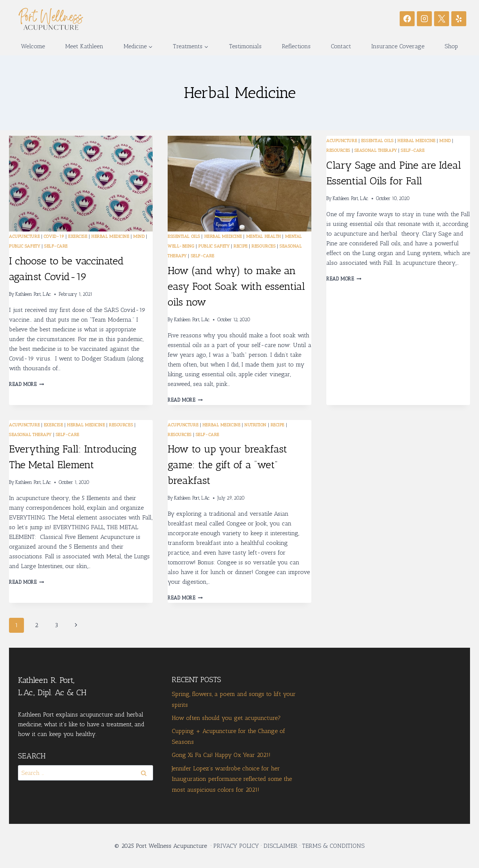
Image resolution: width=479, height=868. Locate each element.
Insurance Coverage (398, 46)
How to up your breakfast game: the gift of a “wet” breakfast (227, 465)
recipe (240, 246)
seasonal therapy (376, 150)
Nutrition (255, 425)
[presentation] (81, 184)
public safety (25, 246)
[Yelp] (459, 19)
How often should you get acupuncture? (226, 718)
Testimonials (245, 46)
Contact (341, 46)
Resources (263, 246)
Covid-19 (54, 236)
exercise (78, 236)
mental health (264, 236)
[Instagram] (424, 19)
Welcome (33, 46)
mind (139, 236)
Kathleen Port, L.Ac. (33, 294)
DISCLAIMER (280, 846)
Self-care (56, 246)
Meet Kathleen (84, 46)
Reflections (296, 46)
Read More (27, 384)
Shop (451, 46)
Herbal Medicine (110, 236)
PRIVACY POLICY (236, 846)
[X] (442, 19)
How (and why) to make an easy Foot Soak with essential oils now (236, 286)
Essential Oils (184, 236)
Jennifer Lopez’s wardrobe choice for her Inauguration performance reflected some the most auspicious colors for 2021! (232, 779)
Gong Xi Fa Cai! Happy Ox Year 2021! (221, 755)
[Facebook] (407, 19)
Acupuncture (24, 236)
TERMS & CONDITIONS (333, 846)
